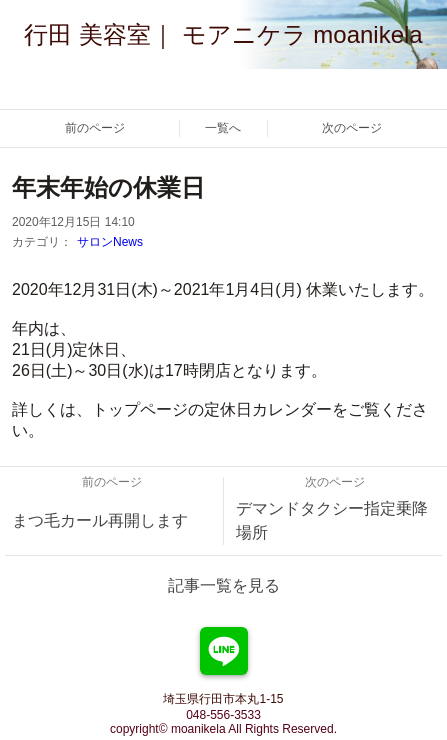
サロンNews (110, 242)
